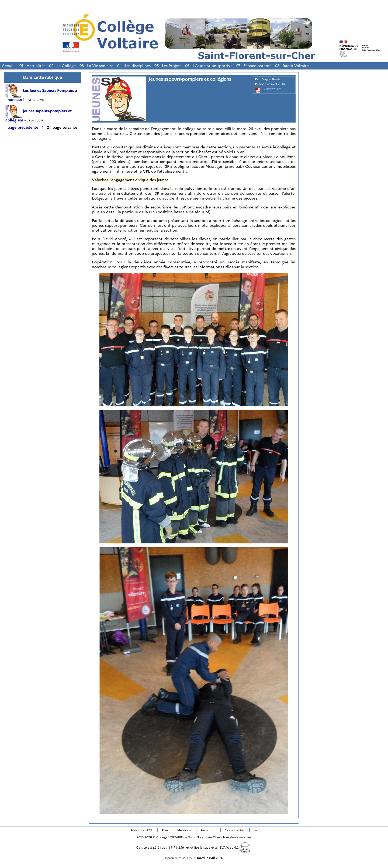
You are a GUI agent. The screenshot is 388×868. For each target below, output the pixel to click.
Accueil (9, 66)
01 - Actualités (32, 66)
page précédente (23, 127)
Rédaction (208, 830)
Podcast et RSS (142, 830)
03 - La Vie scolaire (96, 66)
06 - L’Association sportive (209, 66)
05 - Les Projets (168, 66)
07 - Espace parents (254, 66)
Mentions (184, 830)
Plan (165, 830)
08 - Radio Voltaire (292, 66)
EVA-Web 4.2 (235, 848)
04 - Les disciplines (134, 66)
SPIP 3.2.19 (176, 848)
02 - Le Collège (62, 66)
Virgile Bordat (272, 79)
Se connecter (235, 830)
